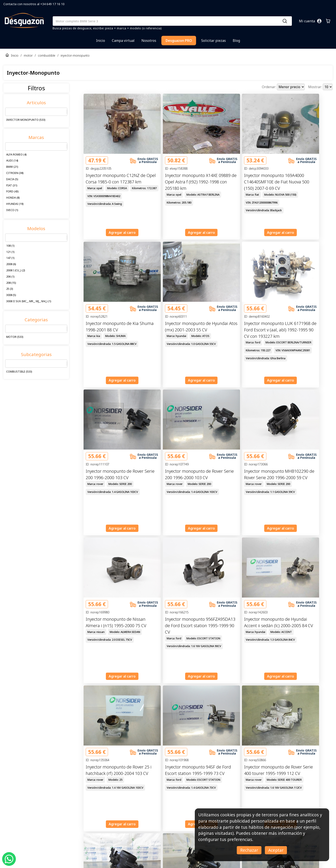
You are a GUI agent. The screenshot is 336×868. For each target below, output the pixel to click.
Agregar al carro (122, 232)
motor (28, 55)
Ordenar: (269, 87)
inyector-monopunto (75, 55)
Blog (236, 41)
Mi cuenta (307, 21)
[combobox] (8, 112)
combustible (47, 55)
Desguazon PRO (179, 41)
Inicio (100, 41)
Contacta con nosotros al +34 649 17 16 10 (34, 4)
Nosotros (149, 41)
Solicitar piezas (214, 41)
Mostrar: (315, 87)
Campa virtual (123, 41)
